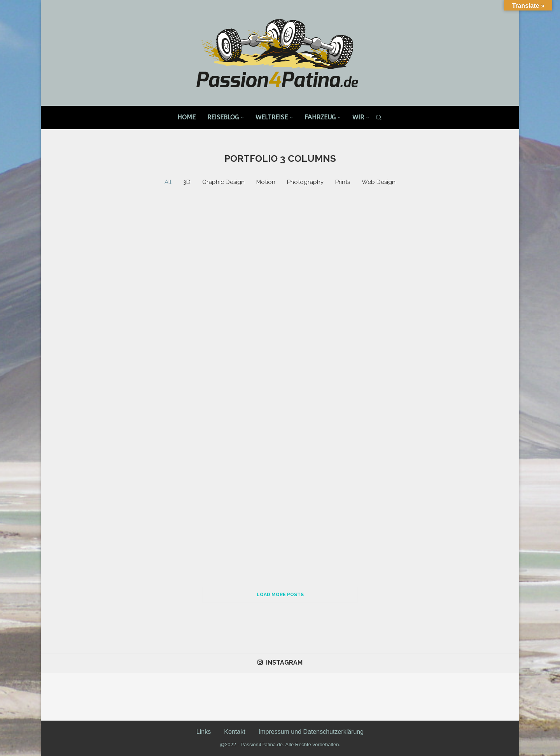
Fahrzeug (320, 117)
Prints (343, 182)
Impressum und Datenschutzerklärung (311, 732)
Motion (266, 182)
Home (186, 117)
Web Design (379, 182)
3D (187, 182)
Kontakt (234, 732)
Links (204, 732)
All (168, 182)
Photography (305, 182)
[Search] (379, 117)
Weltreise (272, 117)
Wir (358, 117)
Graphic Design (223, 182)
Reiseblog (223, 117)
